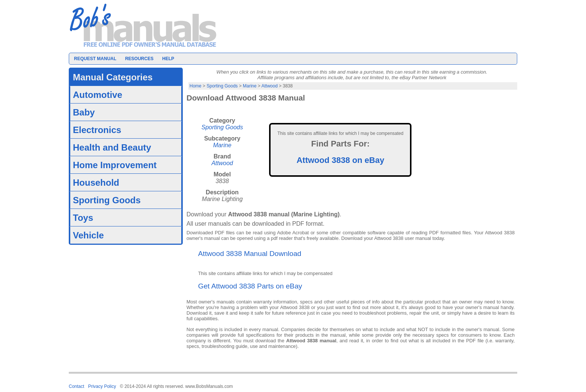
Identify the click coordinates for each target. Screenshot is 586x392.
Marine (250, 86)
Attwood (269, 86)
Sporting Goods (222, 86)
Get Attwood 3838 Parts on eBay (250, 286)
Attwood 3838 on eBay (340, 160)
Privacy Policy (102, 386)
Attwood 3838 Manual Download (250, 254)
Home (195, 86)
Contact (76, 386)
